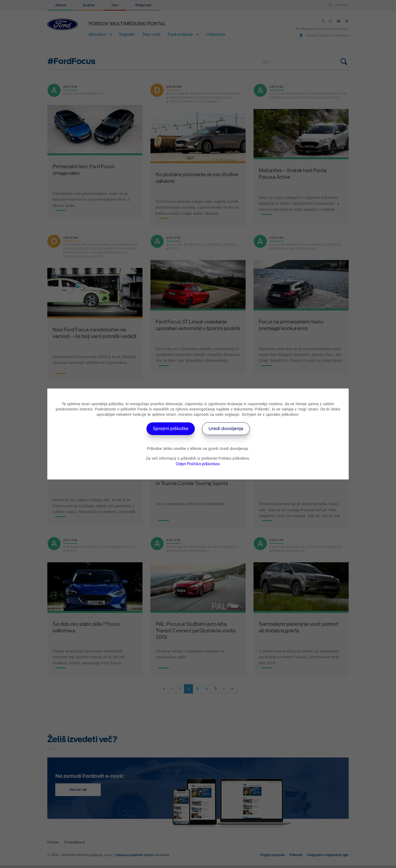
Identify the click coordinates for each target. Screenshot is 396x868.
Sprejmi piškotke (171, 429)
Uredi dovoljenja (226, 429)
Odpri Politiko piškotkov (198, 464)
